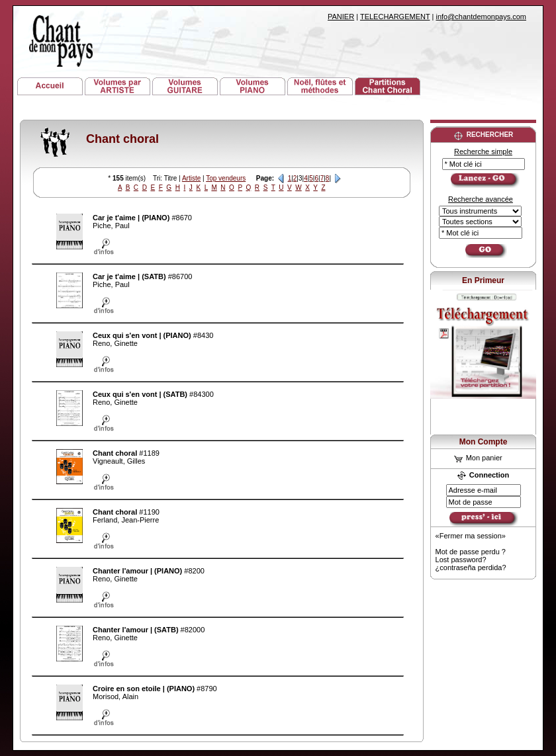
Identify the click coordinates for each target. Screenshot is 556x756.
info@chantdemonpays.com (481, 17)
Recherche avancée (481, 199)
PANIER (341, 17)
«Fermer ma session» (471, 536)
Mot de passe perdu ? (471, 552)
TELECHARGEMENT (395, 17)
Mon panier (478, 458)
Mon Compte (484, 442)
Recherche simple (483, 151)
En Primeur (483, 280)
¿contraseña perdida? (471, 567)
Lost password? (461, 560)
